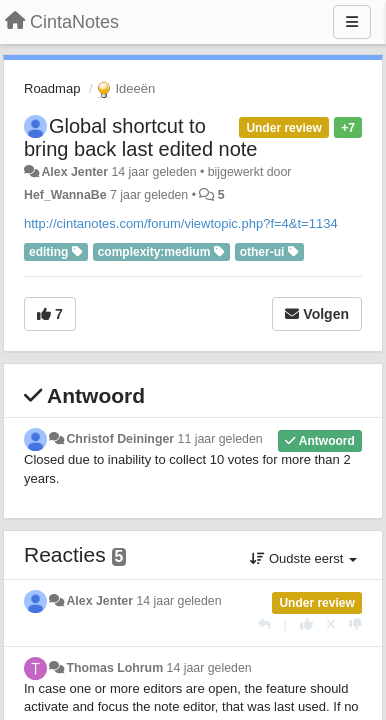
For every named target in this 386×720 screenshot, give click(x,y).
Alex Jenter (74, 172)
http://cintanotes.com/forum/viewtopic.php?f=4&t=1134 (181, 223)
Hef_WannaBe (65, 195)
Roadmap (52, 88)
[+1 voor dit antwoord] (306, 624)
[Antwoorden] (264, 624)
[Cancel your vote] (331, 624)
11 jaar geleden (220, 439)
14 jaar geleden (178, 601)
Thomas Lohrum (114, 668)
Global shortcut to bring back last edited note (141, 137)
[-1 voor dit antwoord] (355, 624)
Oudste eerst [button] (303, 558)
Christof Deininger (120, 439)
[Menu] (352, 22)
